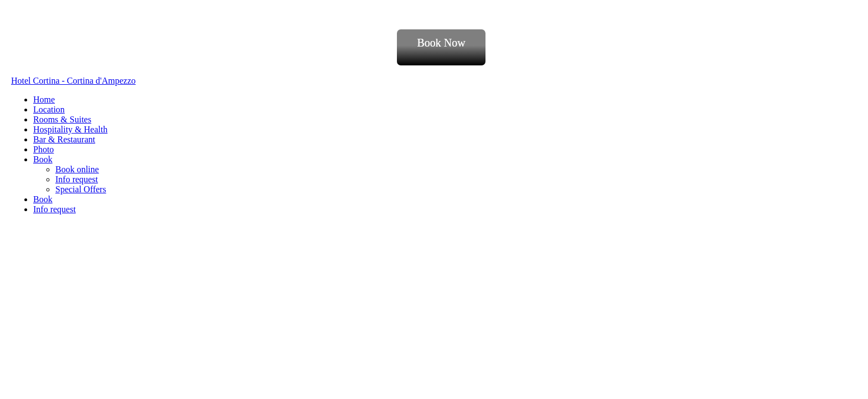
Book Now (441, 43)
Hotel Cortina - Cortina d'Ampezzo (73, 81)
